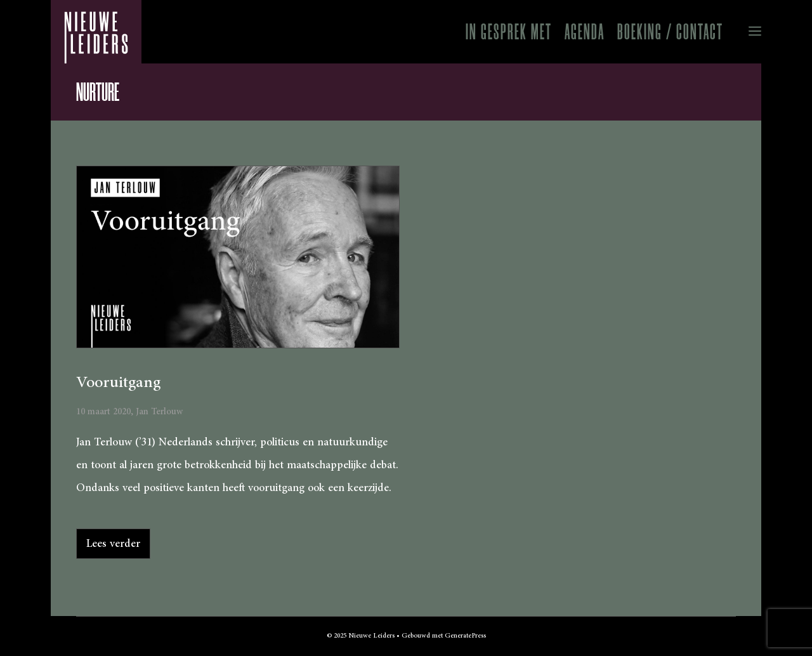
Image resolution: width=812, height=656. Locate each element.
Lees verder (113, 544)
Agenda (585, 32)
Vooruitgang (118, 383)
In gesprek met (509, 32)
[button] (745, 32)
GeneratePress (465, 636)
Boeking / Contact (670, 32)
